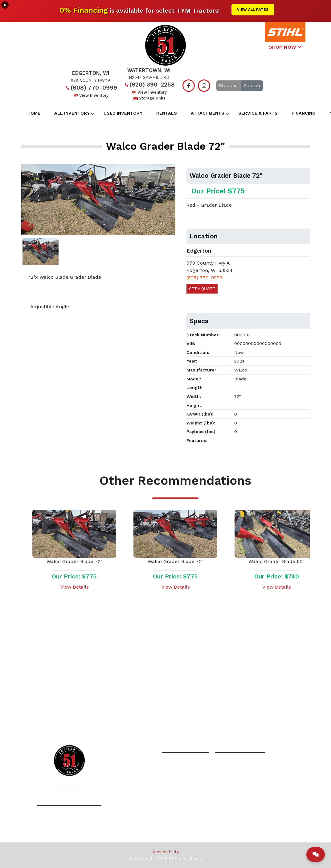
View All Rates (253, 10)
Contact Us (231, 718)
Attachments (208, 113)
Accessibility (165, 852)
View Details (74, 587)
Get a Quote (202, 289)
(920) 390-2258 (149, 85)
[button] (61, 785)
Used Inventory (123, 113)
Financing (304, 113)
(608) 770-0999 (91, 88)
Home (34, 113)
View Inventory (91, 95)
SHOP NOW (285, 47)
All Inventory (72, 113)
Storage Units (149, 98)
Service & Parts (258, 113)
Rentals (167, 113)
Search (252, 85)
